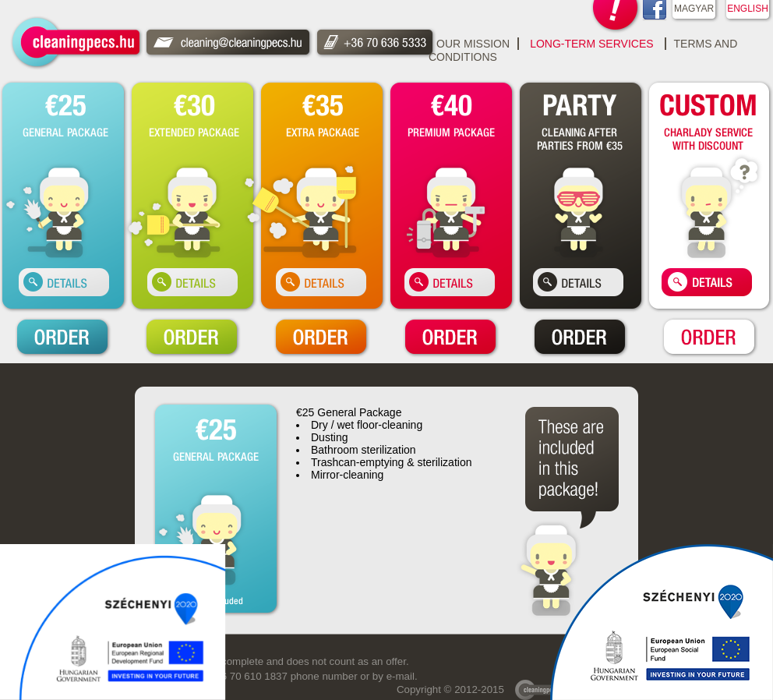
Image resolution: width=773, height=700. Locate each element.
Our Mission (473, 44)
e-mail (401, 676)
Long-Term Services (591, 44)
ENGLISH (748, 9)
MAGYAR (694, 9)
